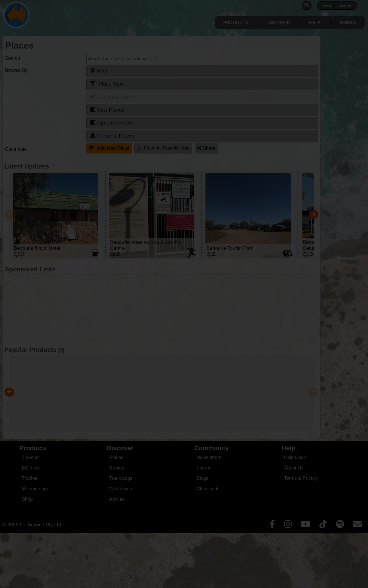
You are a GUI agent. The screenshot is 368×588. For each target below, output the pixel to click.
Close (237, 119)
